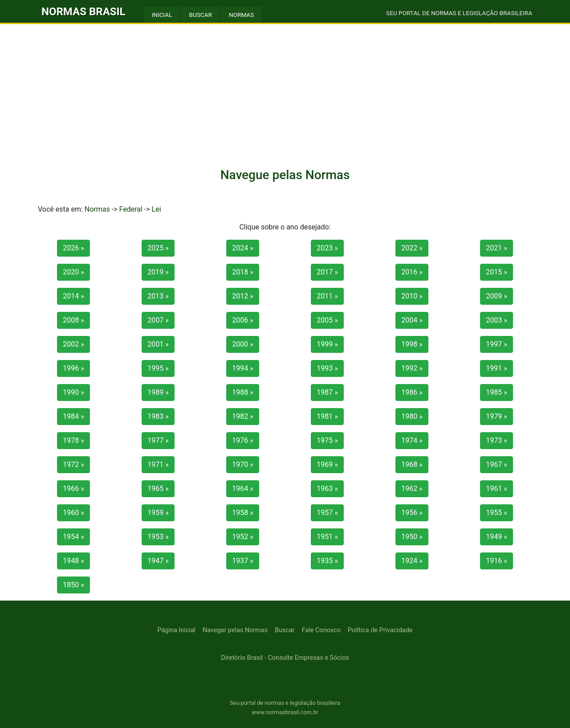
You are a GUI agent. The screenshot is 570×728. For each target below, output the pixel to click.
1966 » (73, 489)
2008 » (73, 320)
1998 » (412, 344)
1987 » (327, 392)
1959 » (158, 513)
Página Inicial (177, 630)
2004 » (412, 320)
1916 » (496, 561)
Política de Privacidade (380, 630)
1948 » (73, 561)
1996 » (73, 368)
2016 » (412, 272)
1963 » (327, 489)
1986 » (412, 392)
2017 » (327, 272)
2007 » (158, 320)
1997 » (496, 344)
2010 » (412, 296)
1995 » (158, 368)
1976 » (242, 440)
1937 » (242, 561)
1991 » (496, 368)
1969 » (327, 464)
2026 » (73, 248)
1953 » (158, 537)
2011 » (327, 296)
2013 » (158, 296)
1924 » (412, 561)
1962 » (412, 489)
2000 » (242, 344)
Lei (157, 209)
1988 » (242, 392)
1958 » (242, 513)
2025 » (158, 248)
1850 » (73, 585)
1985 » (496, 392)
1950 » (412, 537)
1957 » (327, 513)
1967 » (496, 464)
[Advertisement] (285, 91)
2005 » (327, 320)
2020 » (73, 272)
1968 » (412, 464)
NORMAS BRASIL (83, 12)
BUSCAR (201, 15)
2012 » (242, 296)
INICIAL (162, 15)
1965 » (158, 489)
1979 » (496, 416)
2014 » (73, 296)
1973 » (496, 440)
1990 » (73, 392)
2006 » (242, 320)
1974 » (412, 440)
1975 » (327, 440)
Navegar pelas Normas (235, 630)
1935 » (327, 561)
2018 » (242, 272)
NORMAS (241, 15)
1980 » (412, 416)
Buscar (285, 630)
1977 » (158, 440)
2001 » (158, 344)
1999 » (327, 344)
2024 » (242, 248)
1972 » (73, 464)
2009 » (496, 296)
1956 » (412, 513)
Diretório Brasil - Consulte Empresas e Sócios (285, 658)
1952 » (242, 537)
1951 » (327, 537)
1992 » (412, 368)
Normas (97, 209)
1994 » (242, 368)
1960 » (73, 513)
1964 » (242, 489)
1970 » (242, 464)
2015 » (496, 272)
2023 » (327, 248)
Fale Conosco (321, 630)
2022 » (412, 248)
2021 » (496, 248)
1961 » (496, 489)
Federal (130, 209)
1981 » (327, 416)
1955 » (496, 513)
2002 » (73, 344)
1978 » (73, 440)
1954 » (73, 537)
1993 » (327, 368)
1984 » (73, 416)
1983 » (158, 416)
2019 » (158, 272)
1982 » (242, 416)
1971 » (158, 464)
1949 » (496, 537)
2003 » (496, 320)
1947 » (158, 561)
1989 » (158, 392)
